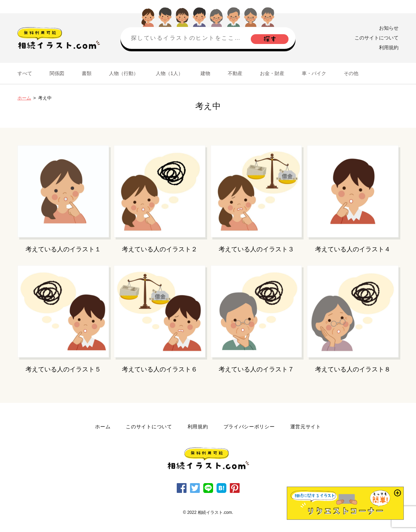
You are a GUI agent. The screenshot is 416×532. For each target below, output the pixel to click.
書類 (87, 73)
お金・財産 (272, 73)
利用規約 (389, 47)
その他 (351, 73)
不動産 (235, 73)
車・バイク (314, 73)
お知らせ (389, 28)
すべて (25, 73)
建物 (205, 73)
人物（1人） (169, 73)
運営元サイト (306, 427)
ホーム (24, 98)
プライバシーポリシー (249, 427)
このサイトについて (377, 38)
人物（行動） (124, 73)
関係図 (57, 73)
